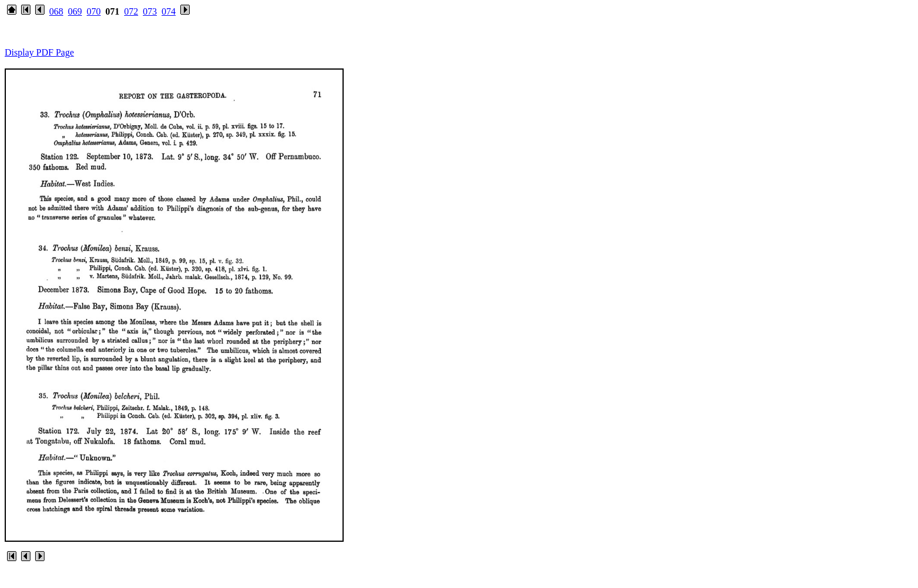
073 (150, 11)
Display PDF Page (39, 52)
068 (56, 11)
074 (169, 11)
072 (131, 11)
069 (75, 11)
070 (94, 11)
